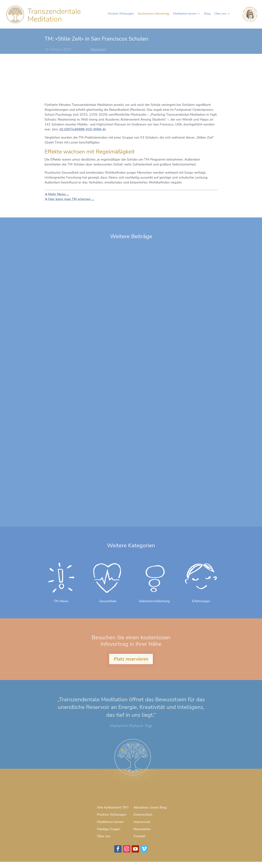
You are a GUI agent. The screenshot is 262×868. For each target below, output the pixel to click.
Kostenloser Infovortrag (152, 15)
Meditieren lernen (110, 828)
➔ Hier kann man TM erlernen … (69, 199)
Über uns (219, 15)
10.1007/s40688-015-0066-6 (82, 129)
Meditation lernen (184, 15)
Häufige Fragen (109, 835)
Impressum (142, 828)
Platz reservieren (131, 665)
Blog (206, 15)
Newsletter (142, 835)
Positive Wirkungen (120, 15)
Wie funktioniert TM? (113, 814)
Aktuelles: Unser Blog (150, 814)
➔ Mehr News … (57, 194)
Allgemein (98, 49)
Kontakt (139, 842)
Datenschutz (143, 821)
